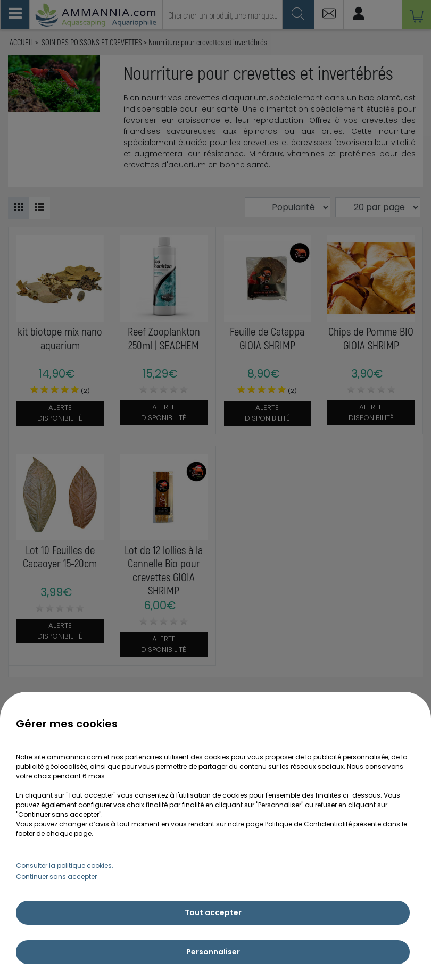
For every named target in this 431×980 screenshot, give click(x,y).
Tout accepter (213, 912)
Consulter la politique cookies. (65, 865)
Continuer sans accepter (56, 877)
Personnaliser (213, 952)
